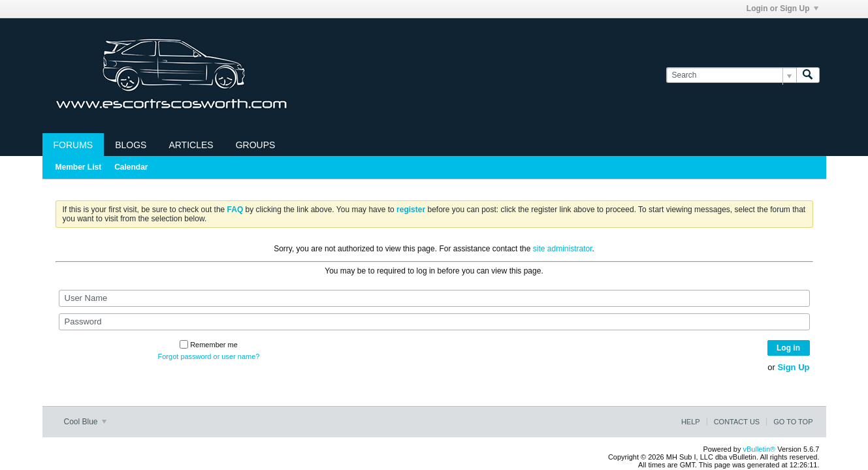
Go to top (793, 422)
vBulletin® (760, 449)
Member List (79, 167)
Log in (788, 348)
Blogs (131, 145)
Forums (73, 145)
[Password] (434, 322)
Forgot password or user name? (209, 356)
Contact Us (737, 422)
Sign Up (793, 367)
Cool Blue (85, 422)
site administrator (563, 249)
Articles (191, 145)
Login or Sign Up (782, 8)
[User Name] (434, 298)
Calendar (131, 167)
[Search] (731, 75)
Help (691, 422)
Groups (256, 145)
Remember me (209, 345)
